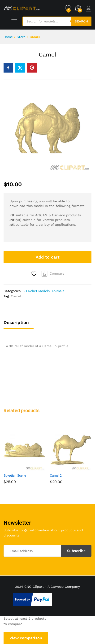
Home (8, 37)
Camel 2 (56, 475)
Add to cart (48, 257)
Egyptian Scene (15, 475)
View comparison (26, 638)
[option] (24, 460)
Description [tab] (16, 322)
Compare (57, 273)
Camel (16, 296)
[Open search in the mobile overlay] (57, 21)
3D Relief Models (36, 291)
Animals (58, 291)
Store (21, 37)
